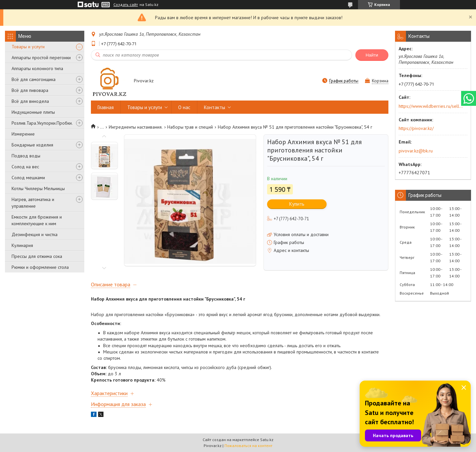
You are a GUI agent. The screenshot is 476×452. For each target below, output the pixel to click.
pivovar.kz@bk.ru (416, 151)
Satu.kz (267, 440)
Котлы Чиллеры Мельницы (38, 188)
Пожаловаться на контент (248, 446)
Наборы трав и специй (190, 127)
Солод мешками (28, 178)
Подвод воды (26, 156)
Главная (106, 107)
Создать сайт (126, 5)
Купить (297, 204)
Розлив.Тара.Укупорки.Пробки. (42, 123)
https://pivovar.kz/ (416, 128)
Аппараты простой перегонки (41, 58)
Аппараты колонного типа (37, 68)
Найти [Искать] (372, 55)
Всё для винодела (30, 101)
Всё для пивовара (30, 90)
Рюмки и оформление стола (40, 267)
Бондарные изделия (32, 145)
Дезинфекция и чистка (35, 234)
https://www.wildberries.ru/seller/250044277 (431, 106)
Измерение (23, 134)
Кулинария (22, 245)
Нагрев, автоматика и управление (33, 203)
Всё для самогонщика (34, 79)
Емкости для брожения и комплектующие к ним (37, 220)
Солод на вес (25, 167)
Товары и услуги (28, 47)
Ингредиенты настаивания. (136, 127)
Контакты (215, 107)
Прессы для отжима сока (37, 256)
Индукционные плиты (33, 112)
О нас (184, 107)
